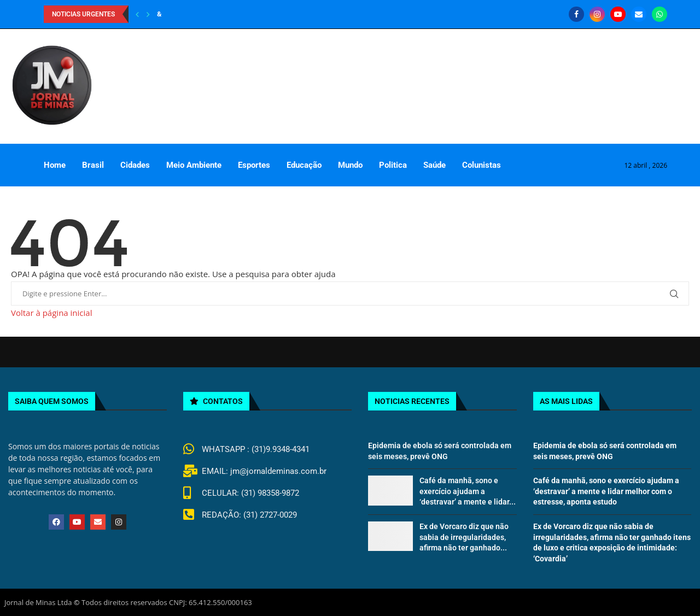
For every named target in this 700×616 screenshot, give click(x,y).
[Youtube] (618, 14)
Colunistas (482, 165)
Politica (393, 165)
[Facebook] (576, 14)
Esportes (254, 165)
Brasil (93, 165)
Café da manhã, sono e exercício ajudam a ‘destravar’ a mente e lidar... (468, 491)
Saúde (434, 165)
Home (55, 165)
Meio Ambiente (194, 165)
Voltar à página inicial (51, 313)
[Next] (148, 14)
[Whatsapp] (660, 14)
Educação (304, 165)
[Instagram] (597, 14)
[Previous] (137, 14)
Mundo (350, 165)
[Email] (639, 14)
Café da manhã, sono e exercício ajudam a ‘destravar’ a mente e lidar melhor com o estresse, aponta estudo (606, 491)
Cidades (135, 165)
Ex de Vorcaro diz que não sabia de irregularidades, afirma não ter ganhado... (464, 537)
